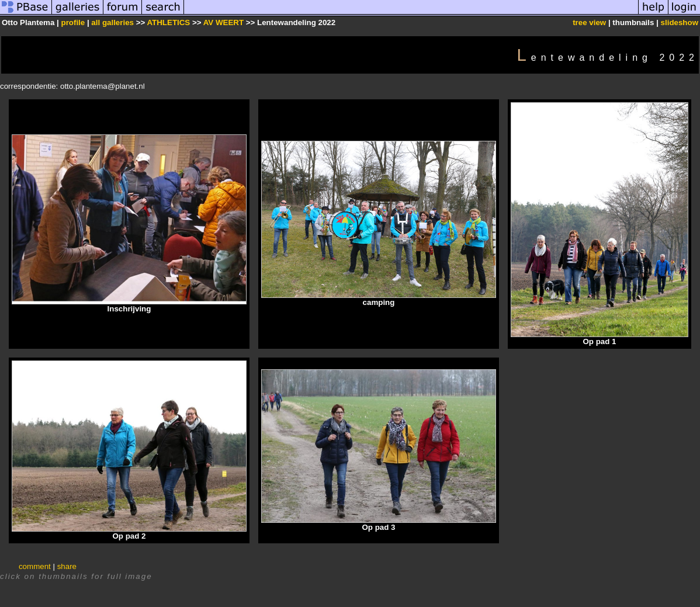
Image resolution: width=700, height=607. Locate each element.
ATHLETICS (168, 22)
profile (73, 22)
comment (35, 566)
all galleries (112, 22)
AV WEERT (225, 22)
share (67, 566)
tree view (589, 22)
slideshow (680, 22)
